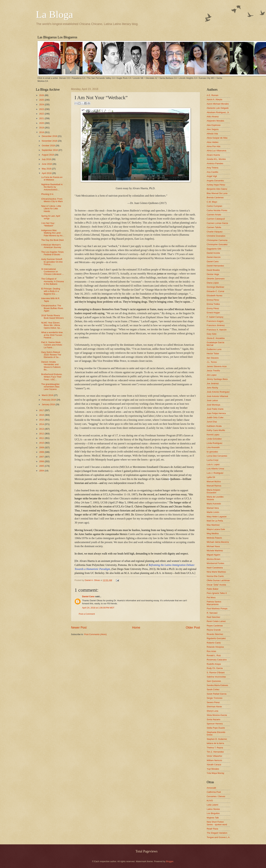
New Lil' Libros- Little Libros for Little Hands (51, 209)
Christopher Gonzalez (217, 244)
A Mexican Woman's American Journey (51, 246)
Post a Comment (87, 614)
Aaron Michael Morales (218, 104)
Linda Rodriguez (215, 443)
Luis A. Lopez (213, 464)
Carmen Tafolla (214, 227)
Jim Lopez (212, 375)
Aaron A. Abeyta (214, 99)
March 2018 (48, 395)
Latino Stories (213, 809)
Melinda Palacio (214, 538)
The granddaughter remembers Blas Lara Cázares (50, 387)
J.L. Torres (212, 362)
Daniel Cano (88, 596)
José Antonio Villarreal (217, 396)
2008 (42, 452)
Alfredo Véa (212, 134)
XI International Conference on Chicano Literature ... (53, 272)
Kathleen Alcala (214, 426)
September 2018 (50, 150)
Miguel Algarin (213, 555)
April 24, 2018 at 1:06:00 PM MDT (98, 608)
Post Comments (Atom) (95, 634)
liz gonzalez (212, 452)
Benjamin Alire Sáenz (217, 189)
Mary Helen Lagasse (217, 517)
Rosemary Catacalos (217, 660)
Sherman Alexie (214, 707)
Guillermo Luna (214, 349)
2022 (42, 114)
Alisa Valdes (213, 142)
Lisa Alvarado (213, 447)
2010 (42, 443)
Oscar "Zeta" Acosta (216, 585)
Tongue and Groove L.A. (218, 837)
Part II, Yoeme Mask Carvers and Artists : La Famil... (52, 345)
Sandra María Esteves (217, 685)
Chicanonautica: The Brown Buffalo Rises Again (52, 308)
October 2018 (49, 146)
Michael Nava (213, 546)
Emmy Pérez (213, 308)
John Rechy (212, 388)
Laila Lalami (212, 805)
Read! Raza (212, 829)
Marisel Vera (213, 508)
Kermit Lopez (213, 435)
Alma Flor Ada (213, 146)
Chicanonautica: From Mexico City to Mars (52, 200)
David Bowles (213, 270)
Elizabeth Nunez (215, 296)
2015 (42, 420)
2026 (42, 95)
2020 (42, 123)
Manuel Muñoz (214, 482)
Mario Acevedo (214, 504)
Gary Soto (212, 334)
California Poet (214, 792)
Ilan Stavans (213, 358)
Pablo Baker (213, 589)
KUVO (210, 801)
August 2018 (48, 155)
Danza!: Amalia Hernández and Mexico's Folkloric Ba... (51, 366)
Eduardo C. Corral (215, 291)
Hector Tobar (213, 353)
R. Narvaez (212, 613)
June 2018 (47, 164)
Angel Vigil (212, 176)
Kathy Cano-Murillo (216, 430)
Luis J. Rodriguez (215, 473)
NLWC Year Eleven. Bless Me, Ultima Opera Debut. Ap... (51, 325)
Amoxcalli (211, 788)
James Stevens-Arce (217, 366)
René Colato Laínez (216, 621)
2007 (42, 457)
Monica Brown (214, 559)
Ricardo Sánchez (215, 634)
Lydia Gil (211, 477)
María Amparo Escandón (213, 491)
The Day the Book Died (52, 240)
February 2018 (49, 400)
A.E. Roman (212, 95)
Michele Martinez (215, 551)
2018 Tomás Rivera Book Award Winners (52, 317)
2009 (42, 447)
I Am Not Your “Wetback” (48, 224)
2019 (42, 128)
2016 (42, 415)
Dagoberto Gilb (214, 249)
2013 (42, 429)
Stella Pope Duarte (216, 728)
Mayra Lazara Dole (216, 529)
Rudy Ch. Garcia (215, 668)
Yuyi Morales (213, 769)
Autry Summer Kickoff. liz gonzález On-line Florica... (52, 262)
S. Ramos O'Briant (216, 673)
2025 (42, 100)
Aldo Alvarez (213, 117)
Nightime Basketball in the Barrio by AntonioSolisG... (52, 187)
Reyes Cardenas (215, 626)
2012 (42, 434)
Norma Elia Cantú (215, 576)
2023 (42, 109)
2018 (42, 132)
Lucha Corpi (212, 460)
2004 (42, 471)
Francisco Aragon (215, 321)
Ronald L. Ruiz (214, 655)
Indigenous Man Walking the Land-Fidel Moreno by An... (53, 233)
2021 (42, 118)
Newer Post (79, 628)
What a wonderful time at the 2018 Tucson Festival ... (52, 335)
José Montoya (213, 405)
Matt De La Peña (215, 521)
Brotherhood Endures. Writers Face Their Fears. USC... (52, 377)
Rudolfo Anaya (214, 664)
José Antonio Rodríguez (218, 392)
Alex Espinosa (214, 125)
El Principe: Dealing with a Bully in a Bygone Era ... (51, 291)
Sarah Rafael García (217, 694)
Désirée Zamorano (216, 279)
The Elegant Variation (217, 833)
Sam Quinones (214, 681)
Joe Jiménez (213, 383)
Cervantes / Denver (216, 796)
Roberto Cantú (214, 643)
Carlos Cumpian (214, 206)
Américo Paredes (215, 163)
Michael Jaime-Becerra (218, 542)
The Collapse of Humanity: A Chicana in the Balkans (53, 281)
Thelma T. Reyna (215, 748)
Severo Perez (213, 702)
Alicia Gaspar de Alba (217, 138)
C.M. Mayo (212, 202)
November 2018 (50, 141)
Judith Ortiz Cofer (215, 417)
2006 (42, 461)
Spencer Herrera (215, 724)
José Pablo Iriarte (215, 409)
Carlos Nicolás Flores (217, 210)
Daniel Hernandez (215, 266)
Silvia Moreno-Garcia (217, 715)
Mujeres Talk (213, 818)
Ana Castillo (212, 172)
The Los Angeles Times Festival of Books (52, 253)
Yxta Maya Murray (215, 773)
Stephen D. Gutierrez (217, 739)
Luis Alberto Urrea (215, 469)
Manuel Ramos (214, 486)
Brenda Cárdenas (215, 197)
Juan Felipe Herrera (216, 413)
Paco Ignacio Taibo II (217, 593)
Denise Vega (213, 274)
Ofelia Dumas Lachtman (218, 580)
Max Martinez (213, 525)
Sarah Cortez (213, 689)
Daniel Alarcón (214, 257)
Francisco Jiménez (216, 325)
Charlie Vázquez (215, 232)
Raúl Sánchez (213, 617)
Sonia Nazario (213, 719)
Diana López (213, 283)
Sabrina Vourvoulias (216, 677)
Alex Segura (213, 129)
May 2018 (47, 169)
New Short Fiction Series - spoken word (217, 823)
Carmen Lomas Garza (217, 223)
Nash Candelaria (215, 568)
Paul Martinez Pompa (217, 609)
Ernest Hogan (213, 313)
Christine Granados (216, 236)
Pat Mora (211, 597)
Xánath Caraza (214, 765)
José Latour (212, 400)
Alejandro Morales (215, 121)
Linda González (214, 439)
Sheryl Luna (212, 711)
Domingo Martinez (215, 287)
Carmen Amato (214, 215)
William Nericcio (214, 760)
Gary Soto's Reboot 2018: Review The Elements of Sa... (51, 355)
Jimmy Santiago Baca (217, 379)
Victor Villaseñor (214, 756)
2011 (42, 438)
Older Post (193, 628)
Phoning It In (47, 194)
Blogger (170, 861)
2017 (42, 410)
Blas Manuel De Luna (217, 193)
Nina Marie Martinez (216, 572)
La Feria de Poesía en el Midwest (52, 178)
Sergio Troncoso (215, 698)
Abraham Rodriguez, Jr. (218, 112)
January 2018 (49, 404)
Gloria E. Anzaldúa (216, 338)
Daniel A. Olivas (93, 580)
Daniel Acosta (213, 253)
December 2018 (50, 136)
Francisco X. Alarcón (217, 330)
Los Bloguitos (213, 813)
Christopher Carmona (217, 240)
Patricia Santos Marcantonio (214, 603)
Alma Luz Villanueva (216, 151)
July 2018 (47, 159)
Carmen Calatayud (216, 219)
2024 (42, 104)
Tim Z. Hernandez (215, 752)
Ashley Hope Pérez (216, 185)
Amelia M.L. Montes (216, 159)
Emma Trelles (213, 304)
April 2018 (47, 173)
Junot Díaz (212, 422)
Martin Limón (213, 512)
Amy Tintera (212, 168)
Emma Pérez (213, 300)
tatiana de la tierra (215, 743)
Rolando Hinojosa (215, 647)
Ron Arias (211, 651)
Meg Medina (213, 533)
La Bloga (54, 14)
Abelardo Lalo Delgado (218, 108)
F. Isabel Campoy (215, 317)
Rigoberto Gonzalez (216, 638)
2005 (42, 466)
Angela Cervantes (215, 181)
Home (136, 628)
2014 (42, 424)
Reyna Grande (214, 630)
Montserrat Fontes (215, 563)
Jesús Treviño (213, 371)
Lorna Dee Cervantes (217, 456)
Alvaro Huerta (213, 155)
